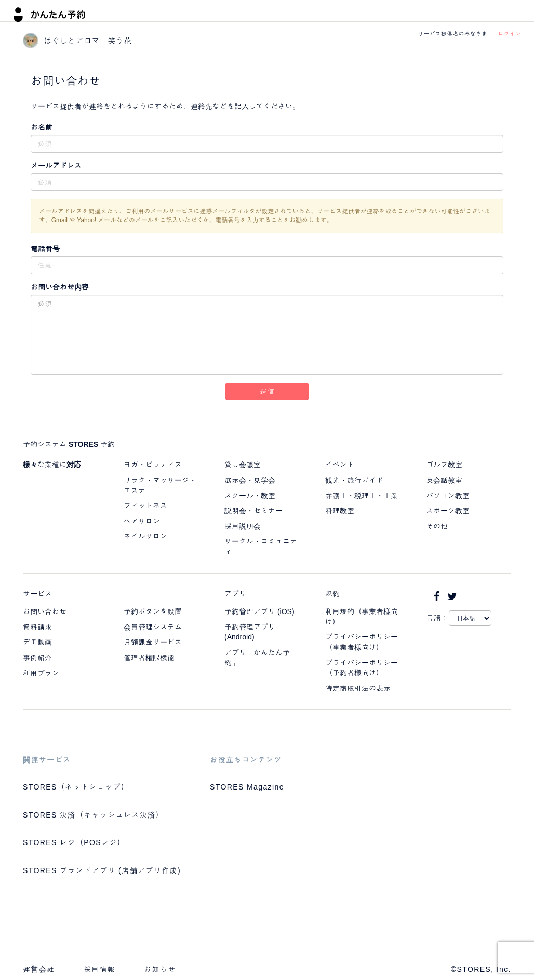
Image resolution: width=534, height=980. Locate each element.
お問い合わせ (45, 611)
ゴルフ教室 (444, 465)
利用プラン (41, 673)
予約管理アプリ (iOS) (259, 611)
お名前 (42, 127)
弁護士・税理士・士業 (362, 496)
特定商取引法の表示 (358, 688)
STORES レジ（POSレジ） (74, 842)
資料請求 (37, 627)
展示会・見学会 (250, 480)
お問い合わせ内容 (60, 287)
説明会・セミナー (253, 511)
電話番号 (45, 249)
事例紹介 (37, 658)
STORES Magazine (247, 787)
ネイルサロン (145, 536)
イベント (340, 465)
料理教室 (340, 511)
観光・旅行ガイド (354, 480)
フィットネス (145, 506)
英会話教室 (444, 480)
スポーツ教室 (448, 511)
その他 (437, 526)
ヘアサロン (142, 521)
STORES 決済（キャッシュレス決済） (93, 815)
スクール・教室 (250, 496)
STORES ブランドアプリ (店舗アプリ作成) (102, 870)
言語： (437, 618)
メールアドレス (56, 166)
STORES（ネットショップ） (76, 787)
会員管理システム (153, 627)
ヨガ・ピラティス (153, 465)
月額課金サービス (153, 642)
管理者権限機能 (149, 658)
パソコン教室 (448, 496)
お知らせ (160, 969)
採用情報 (100, 969)
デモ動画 (37, 642)
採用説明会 (243, 526)
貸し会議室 (243, 465)
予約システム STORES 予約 (69, 444)
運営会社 (39, 969)
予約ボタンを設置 (153, 611)
